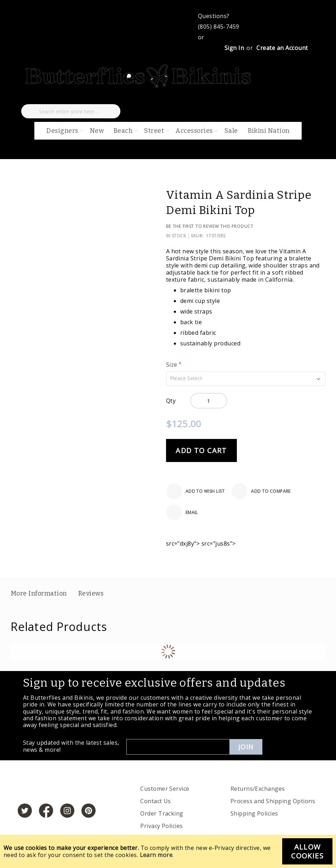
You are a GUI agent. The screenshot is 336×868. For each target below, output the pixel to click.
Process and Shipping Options (273, 801)
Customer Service (165, 789)
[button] (246, 379)
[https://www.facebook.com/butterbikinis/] (46, 811)
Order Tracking (162, 813)
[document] (168, 851)
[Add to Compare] (261, 491)
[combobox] (71, 111)
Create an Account (282, 48)
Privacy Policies (162, 826)
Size (172, 365)
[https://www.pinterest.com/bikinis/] (89, 811)
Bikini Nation (269, 131)
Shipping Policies (254, 813)
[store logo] (139, 86)
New (97, 131)
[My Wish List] (28, 97)
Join (246, 747)
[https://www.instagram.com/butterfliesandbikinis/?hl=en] (67, 811)
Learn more (156, 855)
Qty (171, 401)
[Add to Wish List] (195, 491)
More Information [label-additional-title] (39, 593)
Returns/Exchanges (258, 789)
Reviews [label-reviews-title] (91, 593)
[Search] (30, 111)
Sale (231, 131)
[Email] (182, 512)
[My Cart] (50, 97)
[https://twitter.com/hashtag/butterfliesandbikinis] (25, 811)
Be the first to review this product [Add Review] (210, 226)
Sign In (234, 48)
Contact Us (156, 801)
